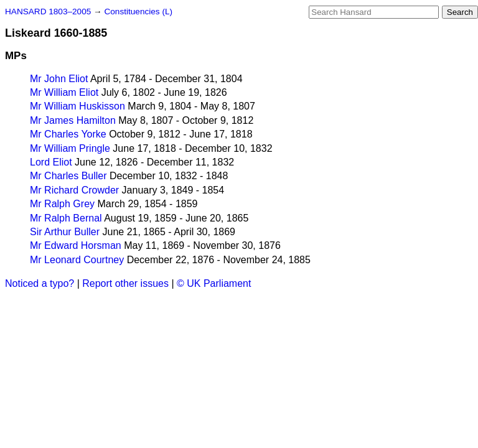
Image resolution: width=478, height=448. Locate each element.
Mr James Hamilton (73, 120)
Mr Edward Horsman (76, 245)
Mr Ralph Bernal (66, 218)
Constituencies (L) (138, 12)
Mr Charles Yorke (68, 134)
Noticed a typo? (40, 283)
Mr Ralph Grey (62, 204)
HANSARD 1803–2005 (48, 12)
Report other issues (125, 283)
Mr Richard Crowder (74, 190)
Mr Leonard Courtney (77, 260)
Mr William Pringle (70, 148)
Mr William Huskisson (77, 106)
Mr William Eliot (64, 92)
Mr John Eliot (59, 79)
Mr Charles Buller (68, 176)
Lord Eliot (51, 162)
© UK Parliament (214, 283)
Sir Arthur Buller (65, 232)
